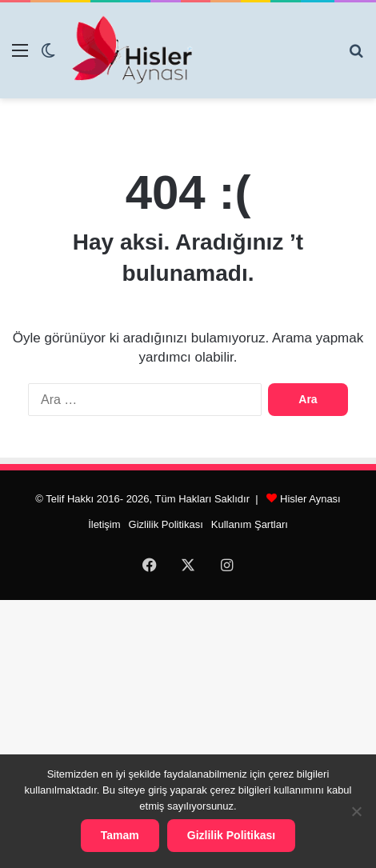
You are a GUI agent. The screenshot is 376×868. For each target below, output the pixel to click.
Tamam (120, 835)
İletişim (104, 524)
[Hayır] (356, 811)
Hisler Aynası (310, 499)
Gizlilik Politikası (166, 524)
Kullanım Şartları (250, 524)
